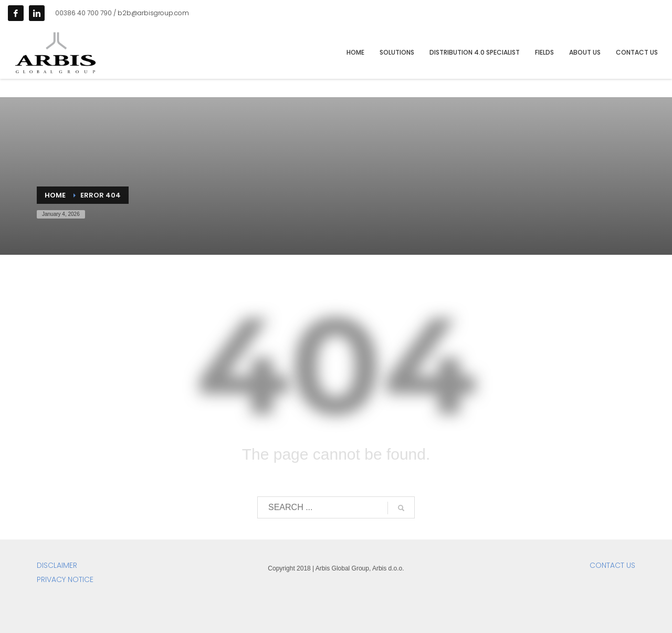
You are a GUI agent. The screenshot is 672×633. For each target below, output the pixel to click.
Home (55, 195)
